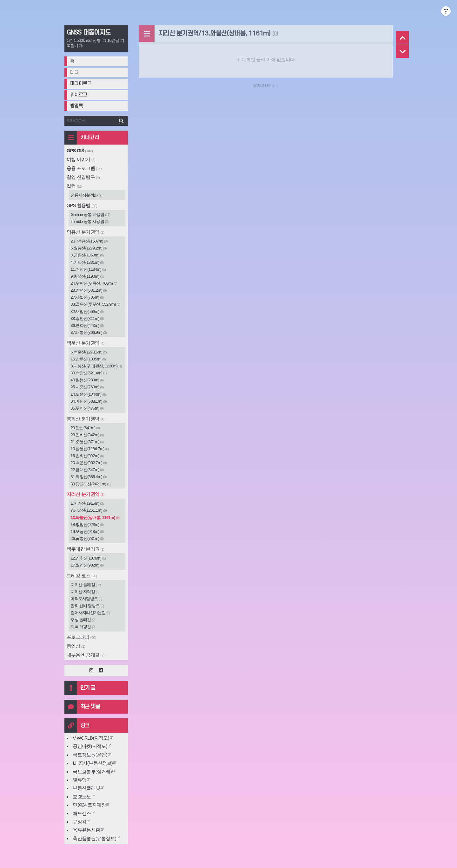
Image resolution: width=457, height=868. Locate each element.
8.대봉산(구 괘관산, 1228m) (96, 366)
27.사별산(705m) (87, 297)
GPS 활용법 (82, 205)
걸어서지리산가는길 (90, 613)
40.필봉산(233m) (87, 380)
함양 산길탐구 (83, 177)
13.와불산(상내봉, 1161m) (95, 518)
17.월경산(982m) (87, 565)
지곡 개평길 (83, 627)
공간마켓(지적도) (90, 746)
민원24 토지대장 (89, 805)
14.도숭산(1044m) (88, 394)
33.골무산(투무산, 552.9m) (95, 304)
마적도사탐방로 (86, 599)
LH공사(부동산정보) (93, 763)
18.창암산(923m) (87, 525)
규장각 (79, 822)
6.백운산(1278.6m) (88, 352)
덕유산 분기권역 (86, 232)
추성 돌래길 (83, 620)
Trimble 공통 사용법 (89, 221)
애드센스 (82, 813)
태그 (74, 72)
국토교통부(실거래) (92, 772)
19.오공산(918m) (87, 531)
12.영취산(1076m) (88, 558)
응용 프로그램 (84, 168)
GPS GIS (80, 151)
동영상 (76, 646)
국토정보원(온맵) (90, 755)
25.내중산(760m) (87, 387)
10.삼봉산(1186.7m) (89, 449)
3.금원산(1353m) (87, 255)
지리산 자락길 (85, 592)
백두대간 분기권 (86, 549)
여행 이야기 (81, 159)
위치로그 (79, 95)
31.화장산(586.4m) (88, 477)
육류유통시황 (86, 830)
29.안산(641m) (85, 428)
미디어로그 (81, 84)
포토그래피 (81, 637)
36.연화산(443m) (87, 325)
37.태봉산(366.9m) (88, 332)
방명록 (77, 106)
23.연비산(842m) (87, 435)
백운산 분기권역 (86, 343)
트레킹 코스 (82, 576)
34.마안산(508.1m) (88, 401)
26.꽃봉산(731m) (87, 538)
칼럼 (75, 186)
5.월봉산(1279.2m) (88, 248)
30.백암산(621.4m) (88, 373)
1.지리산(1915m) (87, 503)
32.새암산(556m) (87, 311)
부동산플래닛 (86, 788)
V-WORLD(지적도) (91, 738)
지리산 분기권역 (86, 494)
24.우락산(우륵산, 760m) (94, 283)
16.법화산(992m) (87, 456)
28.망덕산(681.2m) (88, 290)
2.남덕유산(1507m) (89, 241)
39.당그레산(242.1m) (90, 484)
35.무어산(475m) (87, 408)
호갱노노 (82, 797)
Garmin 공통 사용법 (90, 214)
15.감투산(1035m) (88, 359)
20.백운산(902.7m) (88, 463)
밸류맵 (79, 780)
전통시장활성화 (86, 195)
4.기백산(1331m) (87, 262)
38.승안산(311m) (87, 318)
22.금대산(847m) (87, 470)
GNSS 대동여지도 (89, 33)
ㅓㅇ (275, 85)
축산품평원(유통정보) (94, 839)
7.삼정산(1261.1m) (88, 510)
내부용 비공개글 (86, 655)
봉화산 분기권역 (86, 419)
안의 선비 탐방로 (87, 606)
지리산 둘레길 (86, 585)
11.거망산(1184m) (88, 269)
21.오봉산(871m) (87, 442)
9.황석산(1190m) (87, 276)
